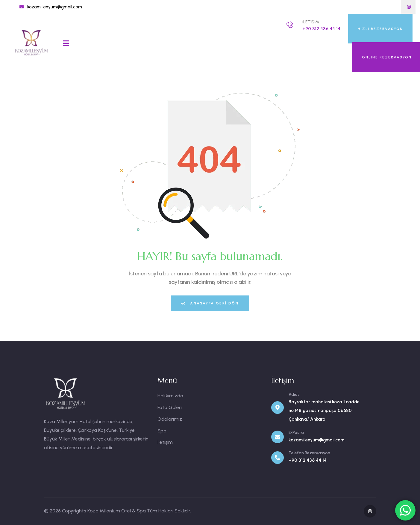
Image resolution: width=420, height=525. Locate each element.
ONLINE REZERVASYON (387, 57)
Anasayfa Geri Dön (210, 303)
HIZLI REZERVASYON (380, 29)
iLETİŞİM (311, 22)
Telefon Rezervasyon (309, 453)
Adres (294, 394)
